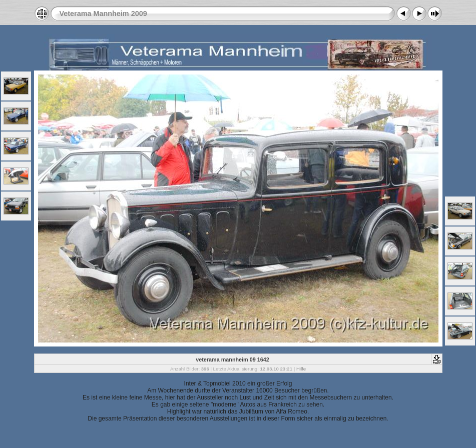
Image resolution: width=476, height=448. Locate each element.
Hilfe (301, 369)
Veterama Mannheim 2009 (103, 13)
